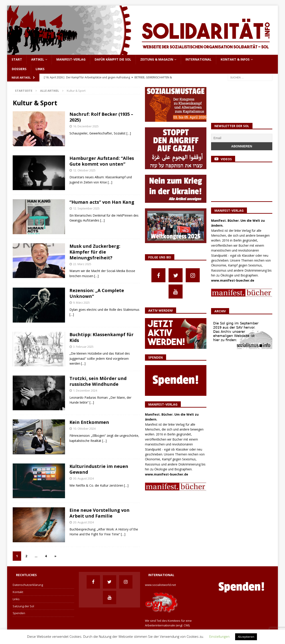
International (198, 59)
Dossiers (19, 69)
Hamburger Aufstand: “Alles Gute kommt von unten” (102, 161)
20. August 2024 (83, 522)
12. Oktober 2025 (84, 170)
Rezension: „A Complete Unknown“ (97, 293)
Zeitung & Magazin (157, 59)
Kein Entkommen (89, 422)
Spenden (19, 613)
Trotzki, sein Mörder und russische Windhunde (98, 381)
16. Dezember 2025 (86, 126)
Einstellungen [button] (219, 636)
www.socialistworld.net (160, 585)
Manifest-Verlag (71, 59)
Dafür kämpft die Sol (113, 59)
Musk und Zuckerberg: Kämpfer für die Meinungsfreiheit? (95, 252)
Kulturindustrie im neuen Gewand (99, 469)
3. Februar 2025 (83, 347)
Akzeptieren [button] (246, 637)
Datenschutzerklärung (28, 585)
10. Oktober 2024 (84, 429)
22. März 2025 (82, 264)
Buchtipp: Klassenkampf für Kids (102, 337)
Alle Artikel (50, 91)
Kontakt (18, 592)
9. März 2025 (81, 303)
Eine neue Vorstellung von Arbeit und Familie (100, 513)
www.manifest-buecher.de (167, 474)
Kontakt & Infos (235, 59)
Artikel (38, 59)
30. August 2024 (83, 478)
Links (40, 69)
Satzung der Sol (23, 606)
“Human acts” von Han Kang (102, 202)
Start (17, 59)
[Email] (242, 138)
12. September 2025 (86, 208)
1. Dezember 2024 (85, 390)
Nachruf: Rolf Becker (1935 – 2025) (101, 117)
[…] (129, 133)
